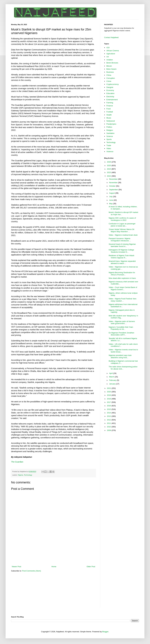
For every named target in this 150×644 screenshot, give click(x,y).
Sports (109, 139)
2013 (109, 416)
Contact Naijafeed (111, 37)
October (113, 186)
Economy (110, 90)
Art (108, 57)
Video (109, 148)
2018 (109, 399)
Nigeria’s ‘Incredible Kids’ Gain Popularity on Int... (121, 328)
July (111, 197)
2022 (109, 176)
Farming (110, 103)
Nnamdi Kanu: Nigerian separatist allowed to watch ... (122, 262)
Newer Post (16, 567)
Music (109, 118)
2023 (109, 172)
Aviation (110, 60)
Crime (109, 81)
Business (110, 72)
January (113, 384)
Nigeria (20, 475)
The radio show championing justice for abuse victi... (123, 368)
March (112, 377)
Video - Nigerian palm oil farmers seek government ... (122, 322)
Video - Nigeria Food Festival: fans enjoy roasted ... (122, 300)
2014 (109, 413)
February (113, 380)
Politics (109, 127)
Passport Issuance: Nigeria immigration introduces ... (120, 240)
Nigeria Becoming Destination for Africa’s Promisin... (122, 274)
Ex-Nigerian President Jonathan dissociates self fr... (121, 334)
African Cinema (113, 51)
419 (108, 48)
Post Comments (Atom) (32, 571)
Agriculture (111, 54)
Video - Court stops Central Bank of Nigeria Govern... (123, 288)
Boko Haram (111, 69)
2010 (109, 427)
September (114, 190)
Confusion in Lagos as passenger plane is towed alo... (122, 225)
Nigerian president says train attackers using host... (120, 356)
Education (110, 93)
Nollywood (111, 121)
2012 (109, 420)
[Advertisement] (53, 558)
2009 (109, 430)
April (111, 373)
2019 (109, 395)
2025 (109, 165)
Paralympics (111, 124)
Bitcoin (109, 66)
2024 (109, 169)
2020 (109, 392)
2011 (109, 423)
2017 (109, 402)
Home (54, 567)
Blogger (105, 632)
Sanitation (110, 133)
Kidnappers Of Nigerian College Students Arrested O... (121, 251)
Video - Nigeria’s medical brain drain (123, 235)
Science (110, 136)
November (114, 183)
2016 (109, 406)
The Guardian (17, 462)
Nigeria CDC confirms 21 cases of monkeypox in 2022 (122, 219)
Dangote (110, 87)
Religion (110, 130)
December (114, 179)
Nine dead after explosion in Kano (122, 278)
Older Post (91, 567)
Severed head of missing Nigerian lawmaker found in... (122, 245)
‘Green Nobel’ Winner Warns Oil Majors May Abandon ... (121, 230)
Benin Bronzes (112, 63)
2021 (109, 388)
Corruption (111, 78)
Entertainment (112, 100)
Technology (28, 475)
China (109, 75)
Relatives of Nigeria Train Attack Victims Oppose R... (121, 257)
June (111, 200)
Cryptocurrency (112, 84)
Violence (110, 152)
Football (110, 112)
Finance (110, 106)
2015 (109, 409)
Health (109, 115)
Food (108, 109)
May (111, 204)
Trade (109, 145)
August (112, 193)
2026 (109, 162)
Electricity (110, 97)
